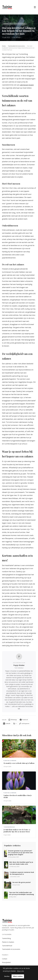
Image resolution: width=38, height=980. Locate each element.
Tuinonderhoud (7, 946)
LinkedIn (7, 724)
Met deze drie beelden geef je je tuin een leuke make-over (21, 863)
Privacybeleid (6, 962)
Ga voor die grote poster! (22, 882)
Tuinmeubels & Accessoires (16, 46)
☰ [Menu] (35, 7)
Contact (5, 959)
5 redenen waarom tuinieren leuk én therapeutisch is (22, 873)
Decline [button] (7, 976)
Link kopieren (24, 724)
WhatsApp (13, 720)
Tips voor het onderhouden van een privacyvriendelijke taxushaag (21, 893)
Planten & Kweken (8, 942)
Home (4, 46)
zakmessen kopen (27, 85)
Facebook (24, 720)
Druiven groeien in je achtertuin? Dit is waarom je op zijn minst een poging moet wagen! (20, 853)
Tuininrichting (6, 938)
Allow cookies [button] (18, 976)
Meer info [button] (21, 971)
